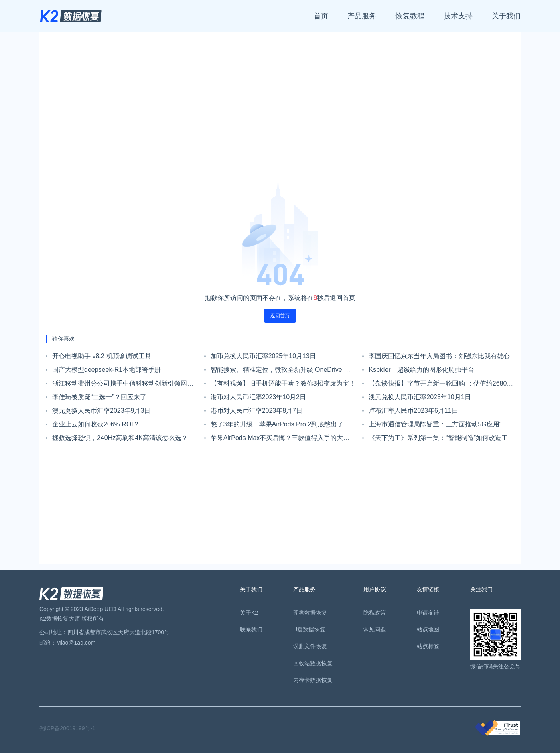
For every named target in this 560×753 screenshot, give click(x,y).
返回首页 (280, 316)
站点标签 (428, 646)
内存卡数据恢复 (313, 680)
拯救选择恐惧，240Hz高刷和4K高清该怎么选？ (120, 438)
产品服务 (362, 16)
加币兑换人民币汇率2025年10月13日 (263, 356)
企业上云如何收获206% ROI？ (96, 424)
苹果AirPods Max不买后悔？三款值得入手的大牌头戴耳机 (280, 440)
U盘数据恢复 (309, 629)
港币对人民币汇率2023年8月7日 (257, 411)
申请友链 (428, 613)
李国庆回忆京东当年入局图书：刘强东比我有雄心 (439, 356)
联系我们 (251, 629)
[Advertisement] (280, 108)
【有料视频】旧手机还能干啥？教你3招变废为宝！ (283, 383)
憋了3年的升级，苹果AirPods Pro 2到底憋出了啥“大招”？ (280, 426)
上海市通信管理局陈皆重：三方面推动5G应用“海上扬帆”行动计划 (441, 426)
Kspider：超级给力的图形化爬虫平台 (421, 370)
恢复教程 (410, 16)
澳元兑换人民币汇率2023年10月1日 (420, 397)
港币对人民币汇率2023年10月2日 (258, 397)
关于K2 (249, 613)
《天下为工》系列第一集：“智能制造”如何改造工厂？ (438, 440)
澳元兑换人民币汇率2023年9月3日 (101, 411)
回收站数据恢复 (313, 663)
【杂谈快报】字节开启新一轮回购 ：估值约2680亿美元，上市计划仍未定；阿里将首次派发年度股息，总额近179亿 (441, 385)
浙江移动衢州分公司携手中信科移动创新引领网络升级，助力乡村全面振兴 (123, 385)
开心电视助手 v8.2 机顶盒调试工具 (102, 356)
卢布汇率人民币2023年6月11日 (413, 411)
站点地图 (428, 629)
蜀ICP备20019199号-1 (67, 728)
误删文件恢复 (310, 646)
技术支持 (458, 16)
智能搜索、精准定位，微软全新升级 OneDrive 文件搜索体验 (280, 371)
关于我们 (506, 16)
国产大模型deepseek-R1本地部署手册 (107, 370)
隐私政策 (375, 613)
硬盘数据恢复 (310, 613)
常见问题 (375, 629)
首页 (321, 16)
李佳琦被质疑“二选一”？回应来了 (99, 397)
